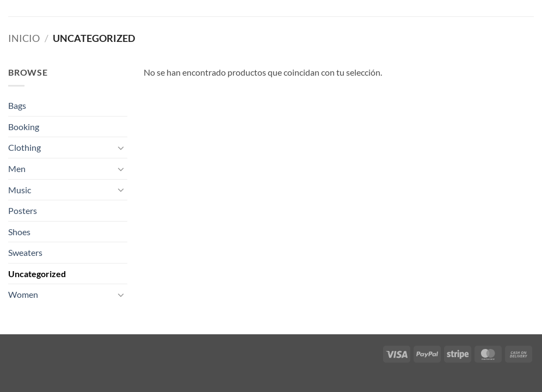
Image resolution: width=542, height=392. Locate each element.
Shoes (19, 232)
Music (20, 190)
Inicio (24, 38)
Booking (24, 127)
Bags (17, 105)
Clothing (24, 147)
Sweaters (25, 252)
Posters (23, 210)
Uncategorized (37, 274)
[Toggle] (121, 148)
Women (23, 294)
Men (17, 169)
